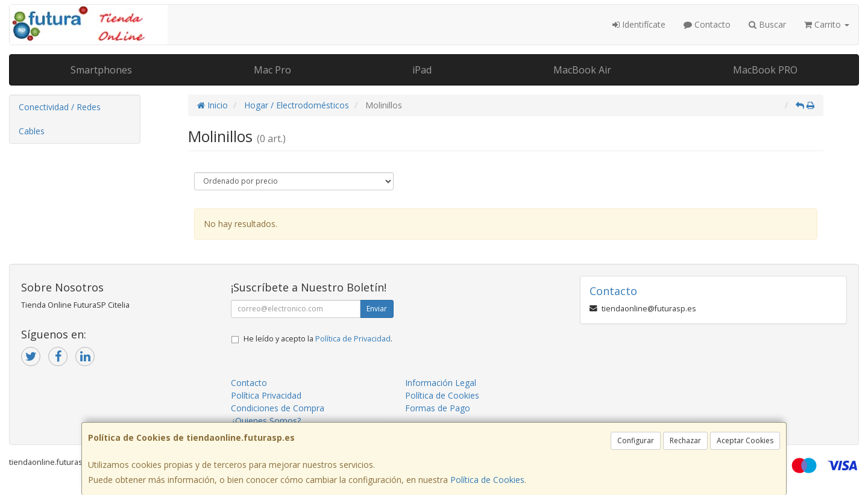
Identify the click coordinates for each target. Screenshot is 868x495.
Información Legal (441, 383)
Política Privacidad (266, 395)
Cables (32, 131)
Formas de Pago (438, 408)
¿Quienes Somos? (266, 421)
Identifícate (639, 24)
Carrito (827, 24)
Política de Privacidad (353, 339)
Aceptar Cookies (745, 441)
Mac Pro (272, 70)
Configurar (636, 441)
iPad (422, 70)
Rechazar (685, 441)
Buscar (767, 24)
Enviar (377, 309)
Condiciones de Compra (278, 408)
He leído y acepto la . (318, 339)
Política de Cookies (487, 480)
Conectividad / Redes (60, 107)
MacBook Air (582, 70)
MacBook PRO (765, 70)
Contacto (707, 24)
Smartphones (101, 70)
